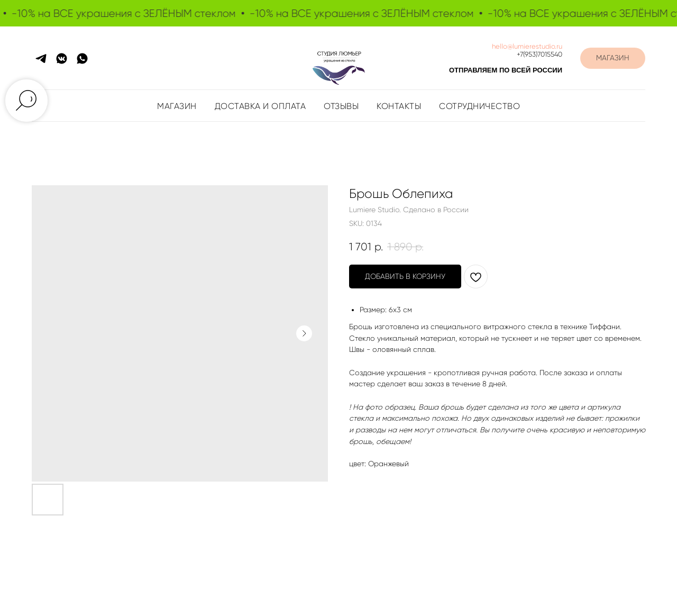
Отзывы (341, 106)
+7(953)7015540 (539, 54)
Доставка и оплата (260, 106)
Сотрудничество (479, 106)
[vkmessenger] (62, 58)
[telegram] (41, 58)
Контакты (399, 106)
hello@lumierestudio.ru (527, 46)
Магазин (177, 106)
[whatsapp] (82, 58)
